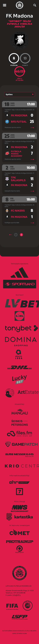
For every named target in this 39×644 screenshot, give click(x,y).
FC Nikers (18, 211)
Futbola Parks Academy (17, 154)
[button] (19, 94)
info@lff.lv (16, 595)
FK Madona (19, 116)
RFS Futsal (19, 122)
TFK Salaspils (18, 179)
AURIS (25, 633)
